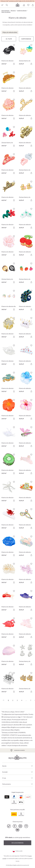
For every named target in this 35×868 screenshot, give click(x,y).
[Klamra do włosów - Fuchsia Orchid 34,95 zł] (26, 410)
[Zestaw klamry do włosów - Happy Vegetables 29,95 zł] (26, 273)
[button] (24, 5)
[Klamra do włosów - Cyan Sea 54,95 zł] (9, 382)
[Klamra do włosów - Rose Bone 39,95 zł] (26, 464)
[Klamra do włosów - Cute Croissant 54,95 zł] (9, 82)
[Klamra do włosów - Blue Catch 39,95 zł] (26, 601)
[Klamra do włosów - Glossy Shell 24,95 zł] (9, 655)
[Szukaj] (7, 5)
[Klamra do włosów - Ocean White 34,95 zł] (9, 573)
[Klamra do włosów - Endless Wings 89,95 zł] (26, 437)
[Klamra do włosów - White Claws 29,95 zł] (26, 328)
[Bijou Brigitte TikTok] (9, 826)
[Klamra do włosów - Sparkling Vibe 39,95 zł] (9, 328)
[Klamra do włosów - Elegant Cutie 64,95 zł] (9, 601)
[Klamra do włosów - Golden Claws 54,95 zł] (26, 137)
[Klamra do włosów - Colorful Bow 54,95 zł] (26, 519)
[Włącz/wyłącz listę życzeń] (14, 45)
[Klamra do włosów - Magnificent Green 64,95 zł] (26, 300)
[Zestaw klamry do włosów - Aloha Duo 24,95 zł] (26, 55)
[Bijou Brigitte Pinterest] (26, 826)
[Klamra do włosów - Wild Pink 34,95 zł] (9, 628)
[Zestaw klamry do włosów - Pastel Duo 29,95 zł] (26, 164)
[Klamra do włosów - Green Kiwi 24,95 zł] (9, 464)
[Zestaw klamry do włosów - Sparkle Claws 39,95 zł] (26, 683)
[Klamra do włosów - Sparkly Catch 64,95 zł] (9, 191)
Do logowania (17, 843)
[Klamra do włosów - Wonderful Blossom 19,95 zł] (9, 246)
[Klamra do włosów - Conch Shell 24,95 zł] (9, 355)
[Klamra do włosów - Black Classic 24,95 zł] (9, 55)
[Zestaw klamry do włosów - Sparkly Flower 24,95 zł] (26, 191)
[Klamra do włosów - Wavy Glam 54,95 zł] (26, 109)
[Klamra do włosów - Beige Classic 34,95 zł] (26, 82)
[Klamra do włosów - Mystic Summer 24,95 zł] (26, 382)
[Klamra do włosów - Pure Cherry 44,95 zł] (26, 246)
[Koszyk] (33, 5)
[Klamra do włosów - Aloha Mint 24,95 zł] (26, 219)
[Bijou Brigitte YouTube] (17, 830)
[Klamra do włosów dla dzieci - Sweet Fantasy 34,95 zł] (9, 300)
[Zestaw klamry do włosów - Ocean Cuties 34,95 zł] (9, 137)
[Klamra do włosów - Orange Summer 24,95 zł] (9, 410)
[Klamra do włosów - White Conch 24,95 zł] (9, 437)
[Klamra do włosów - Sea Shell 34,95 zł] (9, 109)
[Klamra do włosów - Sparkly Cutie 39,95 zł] (9, 683)
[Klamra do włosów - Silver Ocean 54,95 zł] (9, 492)
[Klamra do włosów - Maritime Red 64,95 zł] (9, 164)
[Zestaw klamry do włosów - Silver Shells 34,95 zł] (26, 655)
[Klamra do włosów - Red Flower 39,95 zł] (9, 219)
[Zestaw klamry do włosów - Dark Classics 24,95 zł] (9, 273)
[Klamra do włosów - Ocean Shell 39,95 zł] (9, 546)
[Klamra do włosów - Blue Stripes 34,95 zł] (26, 355)
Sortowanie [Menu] (26, 39)
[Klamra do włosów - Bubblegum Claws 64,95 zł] (26, 546)
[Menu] (9, 39)
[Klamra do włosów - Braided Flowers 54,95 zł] (26, 492)
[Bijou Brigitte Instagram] (20, 826)
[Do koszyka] (14, 64)
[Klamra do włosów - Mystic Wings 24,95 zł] (26, 628)
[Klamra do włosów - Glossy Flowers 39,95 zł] (26, 573)
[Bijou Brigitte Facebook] (15, 826)
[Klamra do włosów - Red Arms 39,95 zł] (9, 519)
